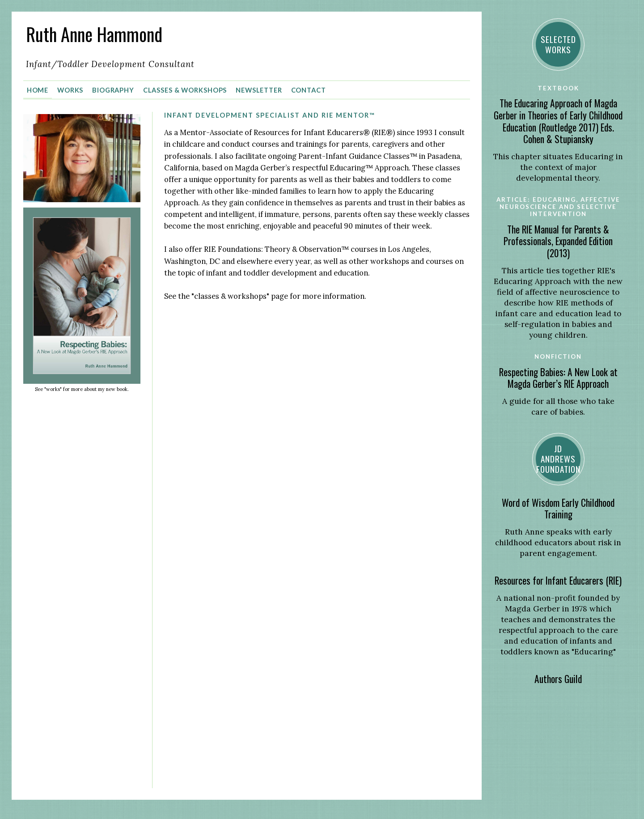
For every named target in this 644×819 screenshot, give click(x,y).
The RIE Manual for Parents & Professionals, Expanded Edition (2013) (558, 241)
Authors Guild (558, 679)
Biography (113, 90)
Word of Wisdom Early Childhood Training (558, 509)
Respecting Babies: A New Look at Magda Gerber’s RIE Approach (558, 378)
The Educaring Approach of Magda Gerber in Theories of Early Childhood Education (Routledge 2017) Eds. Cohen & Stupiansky (558, 121)
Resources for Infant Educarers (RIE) (558, 580)
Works (70, 90)
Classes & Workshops (185, 90)
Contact (309, 90)
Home (38, 90)
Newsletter (259, 90)
